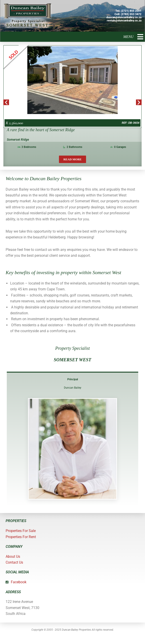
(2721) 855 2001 (131, 11)
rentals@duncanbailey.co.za (124, 21)
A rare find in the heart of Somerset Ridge (41, 130)
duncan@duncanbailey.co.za (124, 17)
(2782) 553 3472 (131, 14)
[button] (140, 37)
